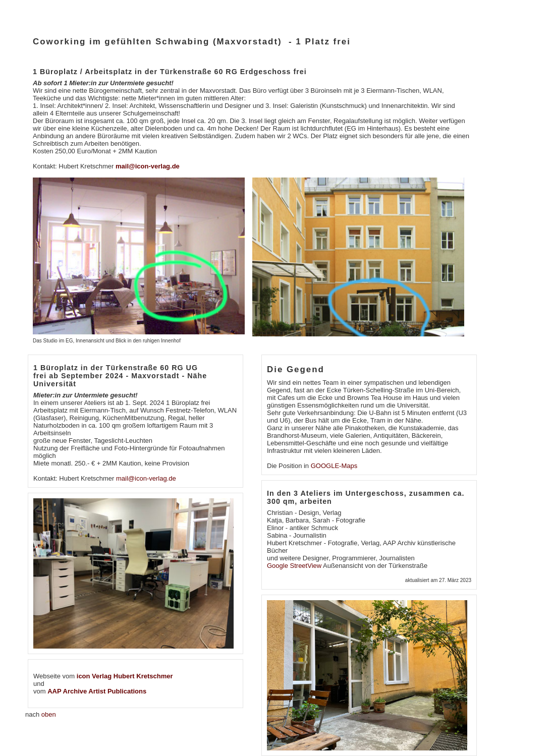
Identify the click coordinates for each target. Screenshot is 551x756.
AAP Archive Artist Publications (97, 691)
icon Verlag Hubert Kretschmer (125, 676)
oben (49, 714)
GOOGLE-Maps (334, 466)
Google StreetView (295, 566)
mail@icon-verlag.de (148, 166)
